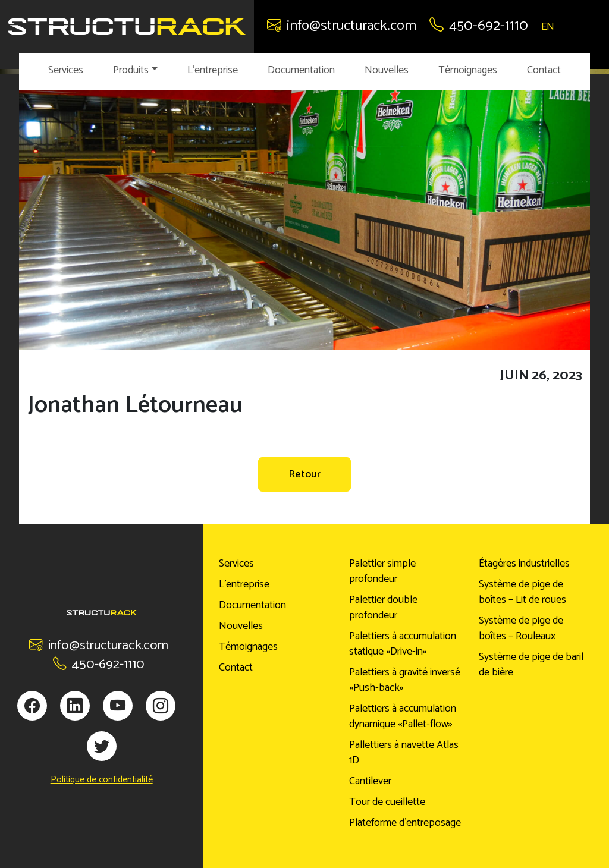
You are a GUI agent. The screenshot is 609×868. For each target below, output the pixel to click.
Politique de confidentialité (102, 780)
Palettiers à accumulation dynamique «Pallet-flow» (403, 716)
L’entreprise (213, 70)
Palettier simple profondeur (382, 571)
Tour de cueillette (387, 802)
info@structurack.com (342, 26)
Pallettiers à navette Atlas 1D (404, 753)
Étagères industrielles (524, 564)
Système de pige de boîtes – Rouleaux (521, 628)
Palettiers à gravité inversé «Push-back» (405, 680)
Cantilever (370, 781)
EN (548, 27)
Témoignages (468, 70)
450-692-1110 (479, 26)
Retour (304, 474)
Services (66, 70)
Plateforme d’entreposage (405, 823)
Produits (131, 70)
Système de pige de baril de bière (531, 665)
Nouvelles (387, 70)
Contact (544, 70)
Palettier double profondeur (383, 608)
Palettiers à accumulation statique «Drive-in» (403, 644)
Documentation (301, 70)
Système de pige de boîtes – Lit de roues (522, 592)
